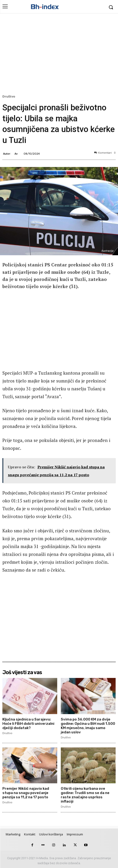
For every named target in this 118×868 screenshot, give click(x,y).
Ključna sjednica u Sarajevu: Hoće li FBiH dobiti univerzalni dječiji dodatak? (28, 724)
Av (16, 154)
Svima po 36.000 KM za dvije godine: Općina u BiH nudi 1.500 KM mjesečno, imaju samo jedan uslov (88, 726)
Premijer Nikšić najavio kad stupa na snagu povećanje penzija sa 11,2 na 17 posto (26, 793)
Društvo (10, 97)
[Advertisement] (59, 55)
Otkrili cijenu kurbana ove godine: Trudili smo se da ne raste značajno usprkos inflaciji (85, 795)
